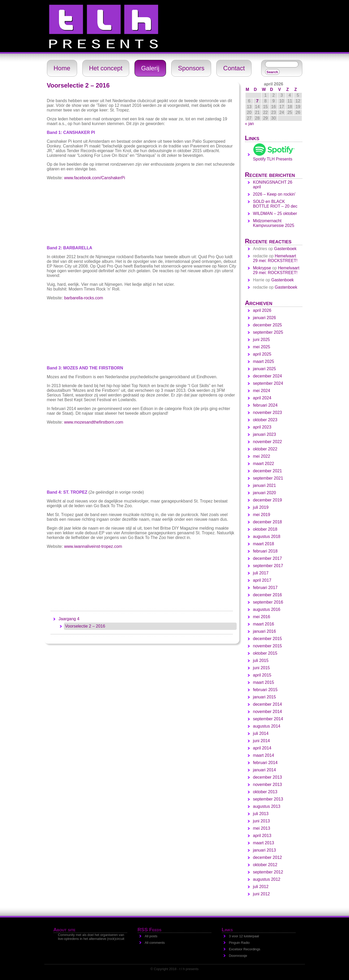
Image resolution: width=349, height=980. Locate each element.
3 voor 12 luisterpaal (244, 936)
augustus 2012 (267, 879)
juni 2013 (262, 821)
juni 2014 (262, 741)
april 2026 (262, 310)
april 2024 (262, 398)
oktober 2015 (265, 653)
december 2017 (268, 558)
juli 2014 (261, 733)
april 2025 (262, 354)
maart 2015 (264, 682)
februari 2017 (265, 588)
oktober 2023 (265, 420)
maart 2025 (264, 361)
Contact (234, 68)
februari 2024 (265, 405)
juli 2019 (261, 507)
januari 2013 (265, 850)
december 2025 (268, 325)
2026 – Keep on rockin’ (274, 194)
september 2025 (268, 332)
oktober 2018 (265, 529)
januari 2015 (265, 697)
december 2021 (268, 471)
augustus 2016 (267, 609)
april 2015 (262, 675)
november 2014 (268, 712)
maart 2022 (264, 464)
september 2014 (268, 719)
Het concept (106, 68)
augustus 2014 (267, 726)
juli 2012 (261, 887)
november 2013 (268, 784)
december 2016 (268, 595)
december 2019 (268, 500)
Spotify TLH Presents (274, 157)
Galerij (150, 68)
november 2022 (268, 442)
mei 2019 (262, 515)
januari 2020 (265, 493)
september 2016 (268, 602)
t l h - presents (51, 2)
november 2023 (268, 413)
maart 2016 (264, 624)
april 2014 (262, 748)
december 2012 (268, 857)
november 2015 (268, 646)
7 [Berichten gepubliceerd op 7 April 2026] (257, 101)
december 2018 (268, 522)
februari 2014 (265, 763)
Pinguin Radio (239, 943)
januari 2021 (265, 485)
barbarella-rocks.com (84, 298)
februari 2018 (265, 551)
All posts (151, 936)
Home (62, 68)
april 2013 (262, 836)
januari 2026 (265, 318)
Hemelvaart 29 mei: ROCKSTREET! (275, 258)
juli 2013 (261, 814)
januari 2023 (265, 434)
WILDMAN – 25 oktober (275, 213)
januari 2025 (265, 369)
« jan (250, 124)
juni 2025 (262, 340)
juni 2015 (262, 668)
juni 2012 (262, 894)
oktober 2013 (265, 792)
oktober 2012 (265, 865)
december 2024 (268, 376)
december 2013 (268, 777)
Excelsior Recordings (244, 949)
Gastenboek (285, 249)
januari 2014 (265, 770)
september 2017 (268, 566)
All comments (155, 943)
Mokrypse (262, 268)
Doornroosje (238, 956)
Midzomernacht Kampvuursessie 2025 (274, 223)
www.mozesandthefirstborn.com (94, 422)
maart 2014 (264, 755)
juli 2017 (261, 573)
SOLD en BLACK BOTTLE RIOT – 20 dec (275, 204)
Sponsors (191, 68)
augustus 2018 (267, 536)
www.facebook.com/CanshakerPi (95, 178)
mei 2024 (262, 391)
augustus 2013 (267, 806)
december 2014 (268, 704)
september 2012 (268, 872)
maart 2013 (264, 843)
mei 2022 (262, 456)
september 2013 (268, 799)
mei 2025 (262, 347)
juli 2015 (261, 660)
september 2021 (268, 478)
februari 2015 (265, 690)
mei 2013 (262, 828)
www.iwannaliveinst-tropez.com (93, 546)
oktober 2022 (265, 449)
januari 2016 (265, 631)
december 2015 (268, 639)
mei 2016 (262, 617)
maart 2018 (264, 544)
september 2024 (268, 383)
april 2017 (262, 580)
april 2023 (262, 427)
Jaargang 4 (69, 619)
